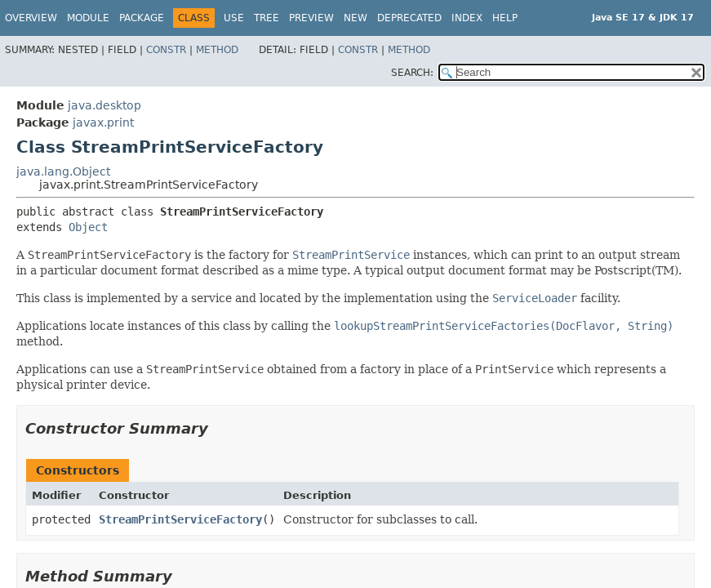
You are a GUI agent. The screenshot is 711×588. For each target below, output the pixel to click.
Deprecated (409, 18)
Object (88, 227)
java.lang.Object (63, 171)
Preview (311, 18)
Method (217, 50)
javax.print (103, 122)
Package (142, 18)
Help (505, 18)
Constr (166, 50)
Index (467, 18)
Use (234, 18)
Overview (31, 18)
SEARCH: (412, 73)
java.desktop (104, 105)
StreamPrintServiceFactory (180, 519)
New (355, 18)
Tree (267, 18)
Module (88, 18)
